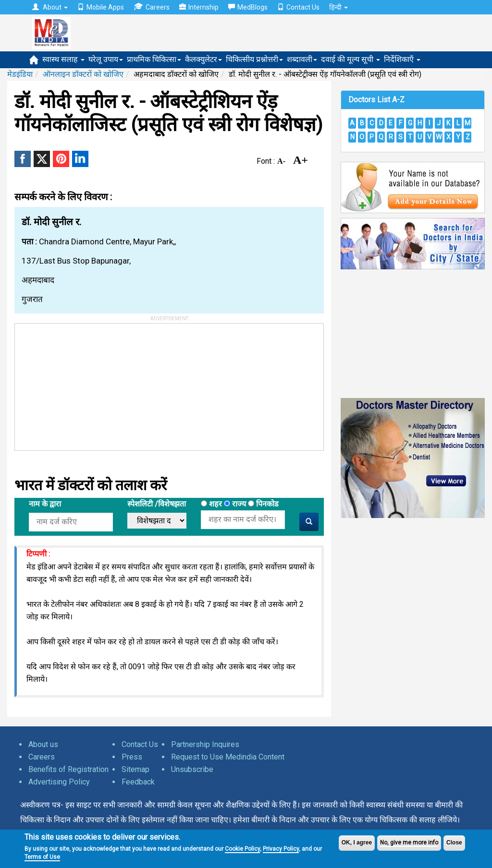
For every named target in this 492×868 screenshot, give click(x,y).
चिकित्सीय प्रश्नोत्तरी (254, 59)
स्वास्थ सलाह (63, 59)
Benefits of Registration (68, 769)
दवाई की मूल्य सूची (351, 59)
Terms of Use (42, 857)
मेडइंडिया (20, 74)
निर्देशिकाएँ (402, 59)
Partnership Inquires (205, 744)
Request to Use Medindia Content (228, 757)
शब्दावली (302, 59)
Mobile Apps (101, 7)
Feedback (138, 782)
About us (43, 744)
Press (132, 757)
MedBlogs (248, 7)
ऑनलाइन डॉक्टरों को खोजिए (83, 74)
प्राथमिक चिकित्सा (154, 59)
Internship (199, 7)
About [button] (50, 7)
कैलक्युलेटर (203, 59)
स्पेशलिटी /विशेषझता (157, 504)
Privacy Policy (281, 849)
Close (454, 843)
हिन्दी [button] (338, 7)
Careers (152, 7)
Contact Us (298, 7)
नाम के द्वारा (45, 504)
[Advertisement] (87, 384)
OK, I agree (357, 843)
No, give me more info (409, 843)
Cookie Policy (242, 849)
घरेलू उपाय (106, 59)
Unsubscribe (192, 769)
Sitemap (135, 769)
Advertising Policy (59, 782)
